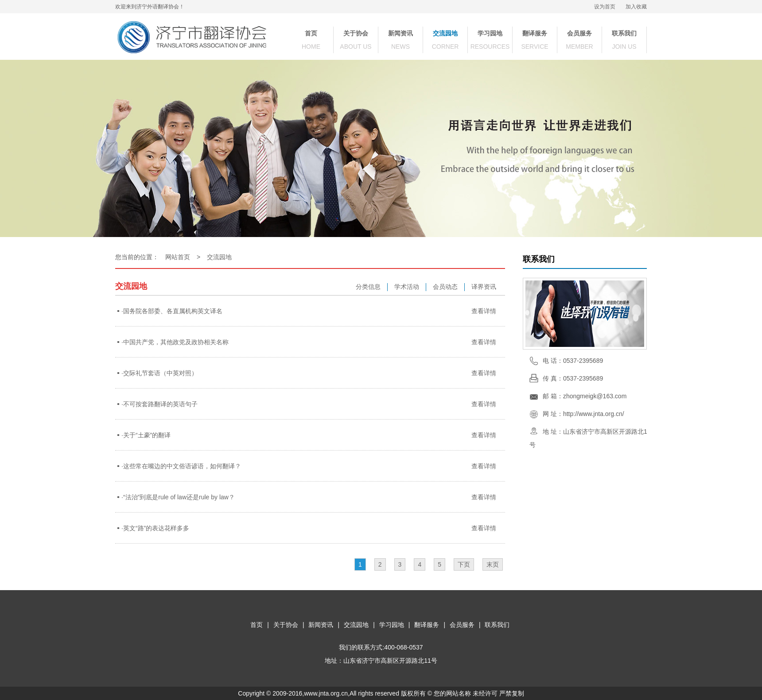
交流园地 (445, 33)
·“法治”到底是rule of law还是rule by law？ (178, 497)
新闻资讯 (400, 33)
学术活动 (407, 287)
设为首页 (605, 7)
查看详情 (484, 311)
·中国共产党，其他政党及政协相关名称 (175, 342)
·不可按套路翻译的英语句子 (159, 404)
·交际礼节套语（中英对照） (159, 373)
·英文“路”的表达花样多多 (155, 528)
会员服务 (579, 33)
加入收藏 (636, 7)
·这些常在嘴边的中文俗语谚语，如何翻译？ (181, 466)
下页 (464, 564)
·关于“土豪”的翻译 (146, 435)
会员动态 (445, 287)
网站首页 (178, 257)
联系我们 (624, 33)
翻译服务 (535, 33)
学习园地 (490, 33)
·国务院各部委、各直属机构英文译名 (172, 311)
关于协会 (356, 33)
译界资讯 (484, 287)
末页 (493, 564)
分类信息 (368, 287)
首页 (311, 33)
